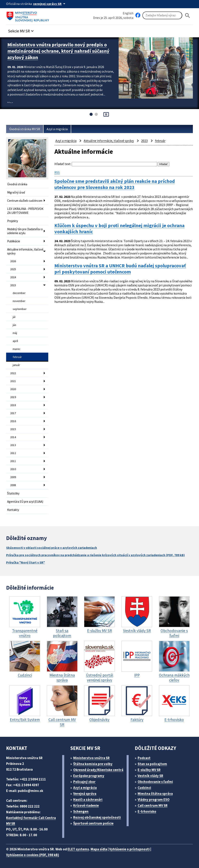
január (16, 365)
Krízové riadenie (86, 805)
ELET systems (78, 849)
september (20, 309)
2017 (13, 413)
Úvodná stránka (17, 184)
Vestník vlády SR (150, 776)
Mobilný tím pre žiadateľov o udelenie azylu (25, 231)
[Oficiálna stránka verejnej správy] (50, 4)
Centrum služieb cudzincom (25, 201)
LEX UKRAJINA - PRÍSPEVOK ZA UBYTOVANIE (25, 211)
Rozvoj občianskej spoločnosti (97, 817)
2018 (13, 405)
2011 (13, 461)
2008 (13, 485)
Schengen (81, 811)
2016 (13, 421)
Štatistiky (13, 493)
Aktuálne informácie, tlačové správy (25, 251)
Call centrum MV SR (153, 805)
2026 (13, 261)
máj (15, 333)
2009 (13, 477)
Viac (10, 103)
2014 (13, 437)
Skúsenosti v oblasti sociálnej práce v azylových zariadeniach (52, 548)
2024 (13, 277)
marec (17, 349)
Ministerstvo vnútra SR (91, 758)
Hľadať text (62, 164)
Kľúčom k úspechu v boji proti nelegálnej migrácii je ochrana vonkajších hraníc (119, 229)
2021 (13, 381)
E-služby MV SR (149, 770)
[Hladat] (188, 15)
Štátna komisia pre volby (93, 764)
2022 (13, 373)
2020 (13, 389)
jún (14, 325)
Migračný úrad (16, 192)
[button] (21, 30)
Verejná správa (85, 794)
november (19, 301)
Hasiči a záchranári (88, 800)
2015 (13, 429)
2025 (13, 269)
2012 (13, 453)
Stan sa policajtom (152, 764)
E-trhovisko (147, 811)
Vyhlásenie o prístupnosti (129, 849)
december (19, 293)
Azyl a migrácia (57, 129)
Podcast (144, 758)
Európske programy (89, 776)
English (128, 13)
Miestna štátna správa (155, 794)
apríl (15, 341)
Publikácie (14, 241)
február (17, 357)
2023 (13, 285)
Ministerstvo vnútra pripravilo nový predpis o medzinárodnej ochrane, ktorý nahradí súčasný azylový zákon (58, 51)
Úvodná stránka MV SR (25, 129)
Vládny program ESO (154, 800)
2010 (13, 469)
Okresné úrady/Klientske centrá (98, 770)
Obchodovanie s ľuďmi (155, 782)
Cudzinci (144, 788)
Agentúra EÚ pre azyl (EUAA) (25, 502)
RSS (57, 172)
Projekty (13, 221)
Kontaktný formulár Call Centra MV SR (31, 821)
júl (14, 317)
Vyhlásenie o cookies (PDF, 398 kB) (33, 855)
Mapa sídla (99, 849)
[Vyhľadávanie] (162, 15)
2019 (13, 397)
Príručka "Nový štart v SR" (26, 562)
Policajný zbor (84, 782)
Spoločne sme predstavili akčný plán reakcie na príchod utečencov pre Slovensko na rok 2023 (115, 184)
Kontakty (13, 510)
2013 (13, 445)
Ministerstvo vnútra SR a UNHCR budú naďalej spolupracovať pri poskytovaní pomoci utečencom (120, 269)
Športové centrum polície (93, 823)
